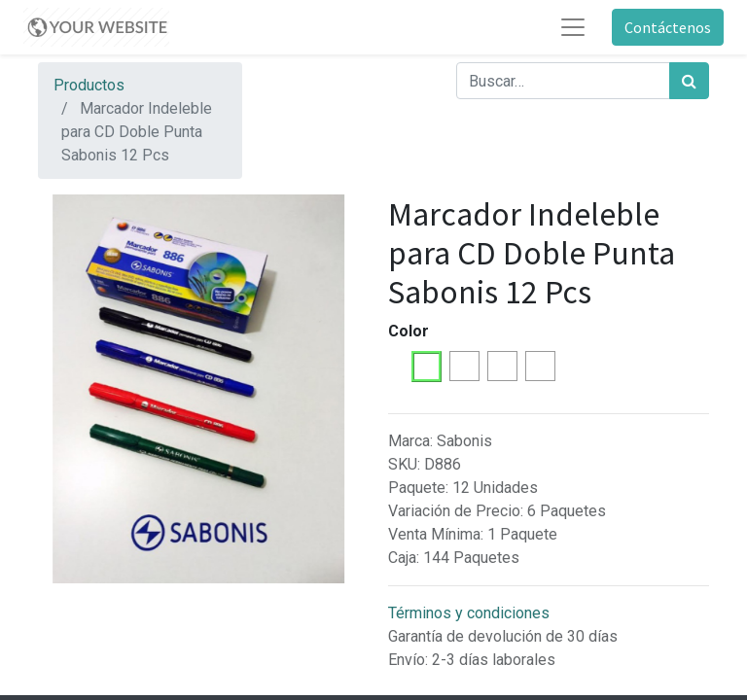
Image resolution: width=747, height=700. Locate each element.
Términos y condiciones (469, 613)
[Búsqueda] (689, 81)
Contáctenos (668, 27)
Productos (89, 85)
